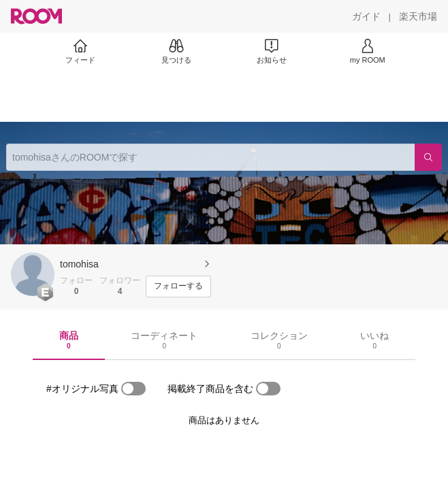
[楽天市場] (418, 16)
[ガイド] (366, 16)
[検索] (428, 157)
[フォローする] (178, 287)
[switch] (133, 389)
